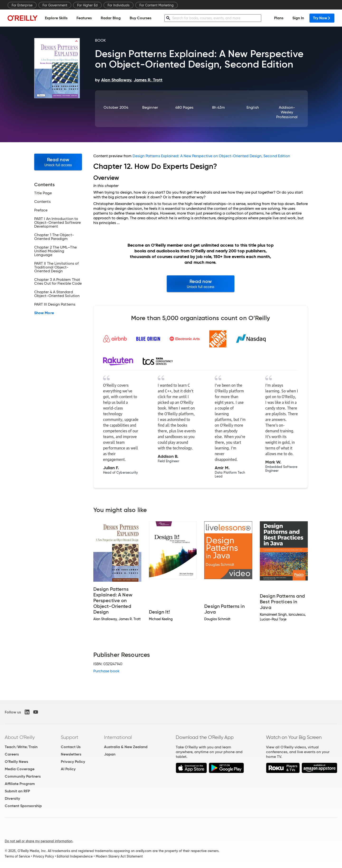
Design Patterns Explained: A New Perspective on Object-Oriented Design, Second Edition (211, 156)
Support (70, 737)
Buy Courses (140, 18)
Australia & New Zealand (126, 747)
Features (84, 18)
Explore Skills (56, 18)
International (118, 737)
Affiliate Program (20, 784)
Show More (44, 313)
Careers (12, 754)
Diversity (12, 798)
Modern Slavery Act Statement (119, 856)
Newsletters (71, 754)
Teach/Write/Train (21, 747)
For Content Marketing (157, 5)
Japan (110, 754)
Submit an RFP (17, 791)
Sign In (298, 18)
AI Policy (68, 769)
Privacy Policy (73, 762)
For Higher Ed (87, 5)
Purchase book (106, 671)
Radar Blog (111, 18)
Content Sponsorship (23, 806)
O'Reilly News (16, 762)
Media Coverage (20, 769)
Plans (279, 18)
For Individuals (119, 5)
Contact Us (71, 747)
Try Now (322, 18)
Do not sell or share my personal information (39, 841)
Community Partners (23, 776)
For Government (55, 5)
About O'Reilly (20, 737)
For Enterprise (22, 5)
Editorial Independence (75, 856)
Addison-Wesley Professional (287, 112)
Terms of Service (17, 856)
